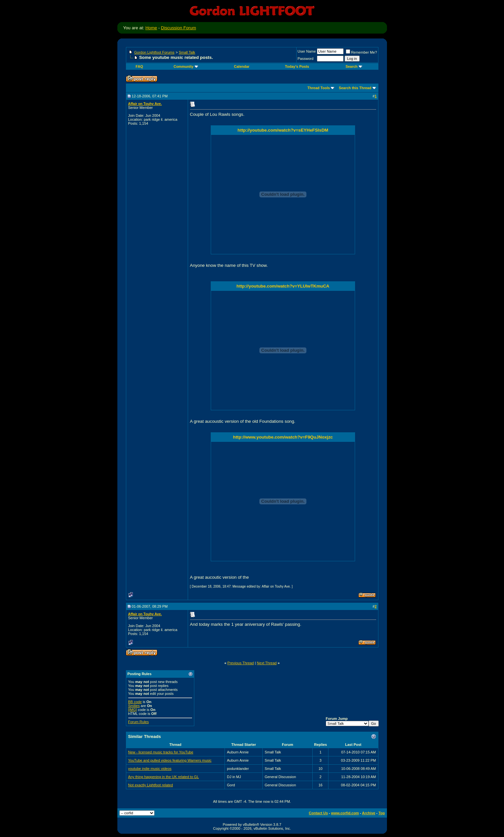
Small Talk (187, 52)
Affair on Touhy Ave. (145, 104)
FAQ (140, 66)
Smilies (134, 706)
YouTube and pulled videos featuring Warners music (170, 760)
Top (382, 813)
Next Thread (267, 663)
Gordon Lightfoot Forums (154, 52)
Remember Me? (361, 52)
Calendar (242, 66)
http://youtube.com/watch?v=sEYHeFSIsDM (283, 130)
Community (186, 66)
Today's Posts (297, 66)
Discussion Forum (179, 28)
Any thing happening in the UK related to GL (164, 777)
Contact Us (318, 813)
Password (305, 59)
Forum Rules (139, 722)
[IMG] (133, 710)
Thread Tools (319, 88)
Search (354, 66)
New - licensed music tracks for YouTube (161, 752)
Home (151, 28)
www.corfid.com (345, 813)
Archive (369, 813)
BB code (135, 702)
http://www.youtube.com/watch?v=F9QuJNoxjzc (283, 437)
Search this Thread (355, 88)
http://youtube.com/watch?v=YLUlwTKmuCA (283, 286)
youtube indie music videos (150, 769)
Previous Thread (241, 663)
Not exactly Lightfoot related (151, 785)
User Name (307, 51)
